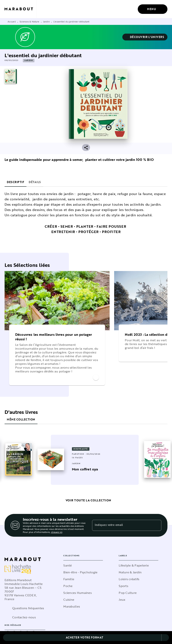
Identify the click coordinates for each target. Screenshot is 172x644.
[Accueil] (21, 9)
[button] (145, 37)
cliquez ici (57, 532)
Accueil (12, 21)
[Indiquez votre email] (122, 525)
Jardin (46, 21)
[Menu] (153, 9)
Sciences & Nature (29, 21)
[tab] (16, 182)
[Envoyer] (157, 525)
